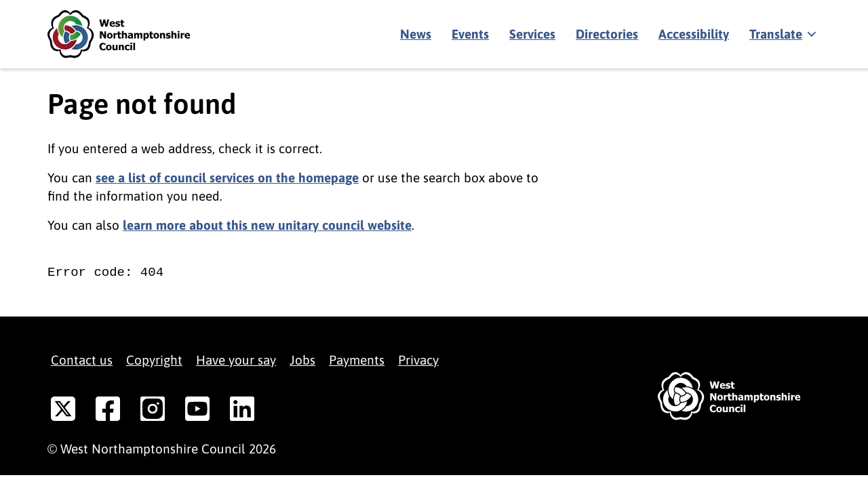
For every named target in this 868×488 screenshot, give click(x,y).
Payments (357, 360)
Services (532, 34)
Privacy (418, 360)
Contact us (82, 360)
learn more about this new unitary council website (267, 225)
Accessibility (694, 34)
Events (470, 34)
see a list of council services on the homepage (227, 178)
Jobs (302, 360)
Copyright (154, 360)
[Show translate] (782, 35)
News (416, 34)
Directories (607, 34)
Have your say (236, 360)
